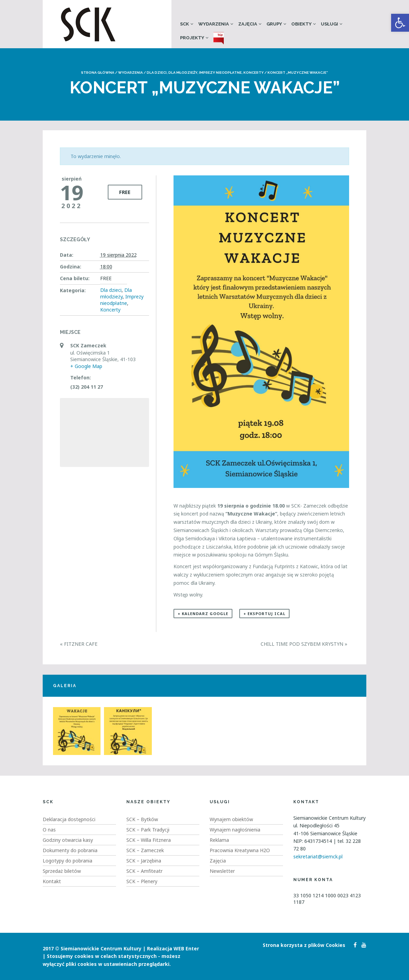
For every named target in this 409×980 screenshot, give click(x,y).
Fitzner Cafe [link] (79, 644)
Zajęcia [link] (248, 24)
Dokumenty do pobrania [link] (70, 850)
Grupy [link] (274, 24)
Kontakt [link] (52, 881)
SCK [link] (185, 24)
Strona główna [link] (98, 73)
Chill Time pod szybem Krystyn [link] (304, 644)
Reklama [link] (219, 840)
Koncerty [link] (254, 73)
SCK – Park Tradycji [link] (148, 830)
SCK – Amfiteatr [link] (144, 871)
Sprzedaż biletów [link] (62, 871)
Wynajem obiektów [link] (231, 819)
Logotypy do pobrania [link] (67, 861)
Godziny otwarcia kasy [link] (68, 840)
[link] (400, 23)
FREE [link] (125, 192)
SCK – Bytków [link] (142, 819)
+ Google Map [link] (86, 366)
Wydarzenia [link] (214, 24)
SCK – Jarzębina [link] (144, 861)
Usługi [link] (329, 24)
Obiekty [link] (301, 24)
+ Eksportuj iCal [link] (264, 614)
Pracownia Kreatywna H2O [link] (240, 850)
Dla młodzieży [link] (183, 73)
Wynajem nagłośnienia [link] (235, 830)
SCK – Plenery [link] (142, 881)
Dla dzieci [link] (157, 73)
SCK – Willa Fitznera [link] (149, 840)
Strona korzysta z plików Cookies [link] (304, 945)
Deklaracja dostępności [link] (69, 819)
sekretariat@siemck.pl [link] (318, 856)
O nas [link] (49, 830)
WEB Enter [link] (186, 948)
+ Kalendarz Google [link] (203, 614)
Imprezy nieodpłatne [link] (220, 73)
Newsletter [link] (222, 871)
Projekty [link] (192, 38)
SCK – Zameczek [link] (145, 850)
